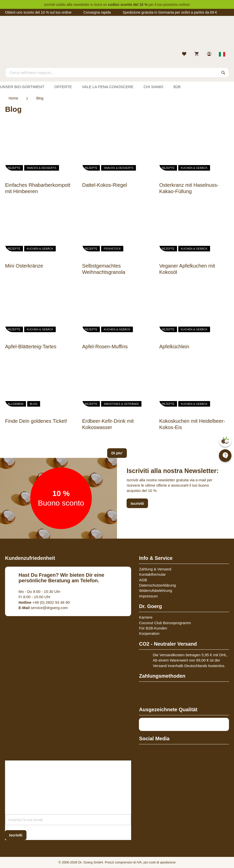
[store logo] (117, 35)
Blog (34, 404)
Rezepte (14, 168)
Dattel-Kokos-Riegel (105, 185)
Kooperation (149, 633)
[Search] (223, 72)
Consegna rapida (97, 12)
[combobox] (117, 72)
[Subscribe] (16, 835)
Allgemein (16, 404)
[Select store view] (222, 54)
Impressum (148, 596)
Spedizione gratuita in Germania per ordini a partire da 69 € (170, 12)
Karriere (146, 617)
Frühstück (112, 249)
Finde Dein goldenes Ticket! (36, 421)
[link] (210, 54)
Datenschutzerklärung (157, 585)
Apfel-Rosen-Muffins (105, 347)
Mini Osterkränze (24, 266)
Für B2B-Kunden (153, 628)
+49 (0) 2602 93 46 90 (44, 602)
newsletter (82, 5)
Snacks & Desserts (42, 168)
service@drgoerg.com (43, 608)
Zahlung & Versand (155, 569)
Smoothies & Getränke (121, 404)
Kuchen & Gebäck (194, 168)
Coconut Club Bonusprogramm (165, 623)
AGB (143, 580)
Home (13, 98)
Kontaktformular (152, 574)
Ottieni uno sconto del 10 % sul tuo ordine (38, 12)
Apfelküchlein (174, 347)
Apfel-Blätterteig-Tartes (31, 347)
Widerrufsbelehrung (155, 590)
